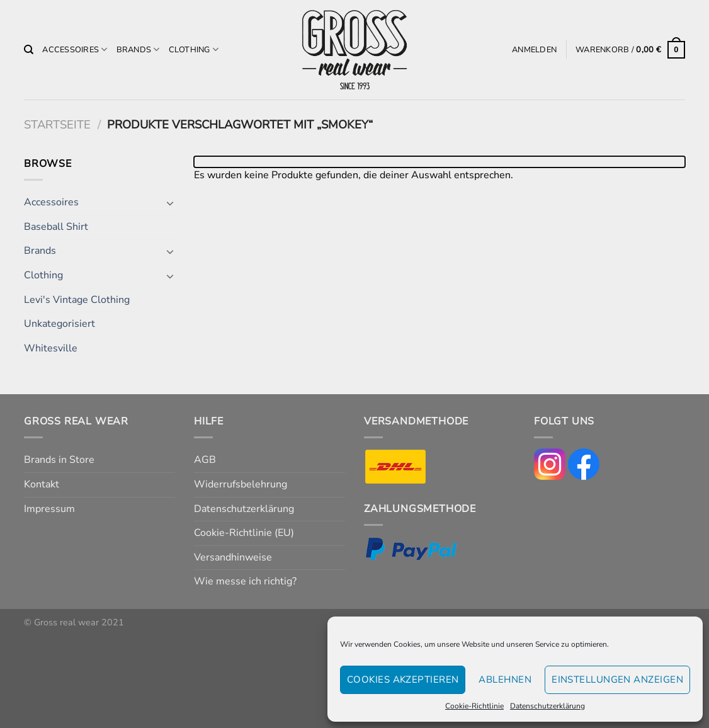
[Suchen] (29, 50)
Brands (138, 49)
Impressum (49, 509)
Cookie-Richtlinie (474, 706)
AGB (205, 460)
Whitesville (51, 348)
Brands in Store (59, 460)
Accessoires (75, 49)
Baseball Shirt (56, 227)
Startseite (57, 124)
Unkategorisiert (60, 324)
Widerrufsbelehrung (241, 484)
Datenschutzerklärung (547, 706)
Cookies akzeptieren (403, 680)
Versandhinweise (233, 557)
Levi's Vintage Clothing (77, 300)
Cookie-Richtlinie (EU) (244, 533)
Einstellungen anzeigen (617, 680)
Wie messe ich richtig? (245, 581)
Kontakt (42, 484)
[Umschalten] (170, 203)
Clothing (194, 49)
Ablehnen (505, 680)
